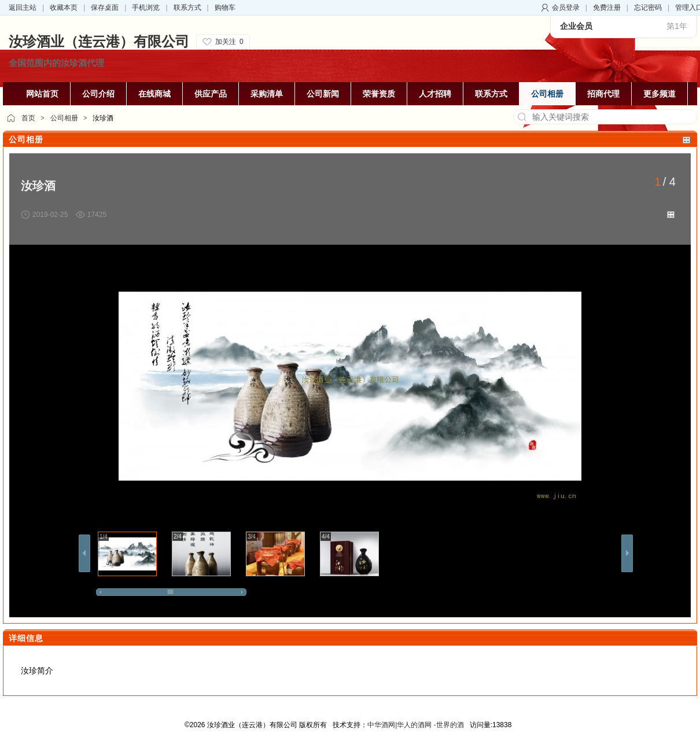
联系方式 (187, 8)
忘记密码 (648, 8)
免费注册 (607, 8)
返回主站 (23, 8)
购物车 (225, 8)
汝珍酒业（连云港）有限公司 (99, 41)
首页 (28, 118)
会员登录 (566, 8)
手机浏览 (146, 8)
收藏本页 (64, 8)
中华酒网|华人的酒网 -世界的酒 (415, 725)
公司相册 (64, 118)
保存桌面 (105, 8)
